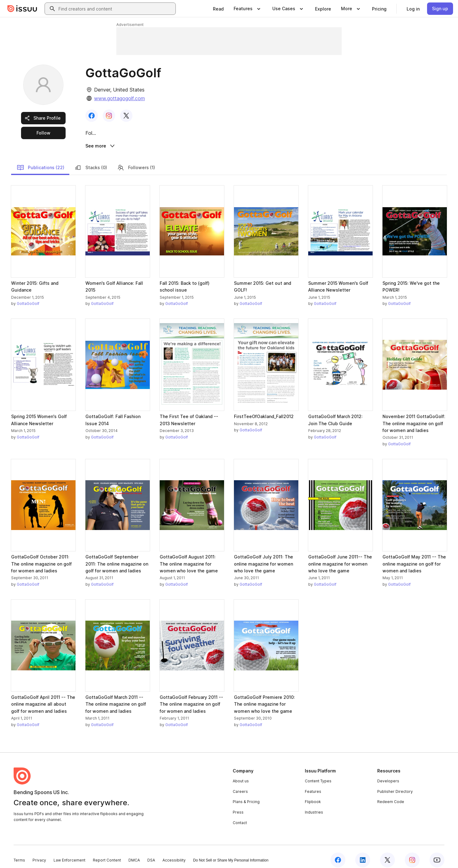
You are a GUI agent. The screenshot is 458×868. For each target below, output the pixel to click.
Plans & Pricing (246, 795)
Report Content (107, 853)
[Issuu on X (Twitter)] (387, 853)
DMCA (134, 853)
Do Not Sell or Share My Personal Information (231, 853)
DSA (151, 853)
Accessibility (174, 853)
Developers (388, 774)
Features (313, 784)
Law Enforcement (69, 853)
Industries (314, 805)
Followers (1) (136, 160)
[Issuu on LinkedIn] (363, 853)
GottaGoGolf (28, 297)
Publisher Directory (395, 784)
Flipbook (313, 795)
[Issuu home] (22, 9)
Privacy (39, 853)
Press (238, 805)
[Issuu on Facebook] (338, 853)
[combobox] (116, 9)
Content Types (318, 774)
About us (241, 774)
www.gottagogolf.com (119, 98)
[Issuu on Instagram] (412, 853)
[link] (218, 9)
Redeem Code (391, 795)
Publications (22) (41, 160)
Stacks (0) (91, 160)
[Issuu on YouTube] (437, 853)
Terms (19, 853)
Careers (240, 784)
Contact (240, 816)
